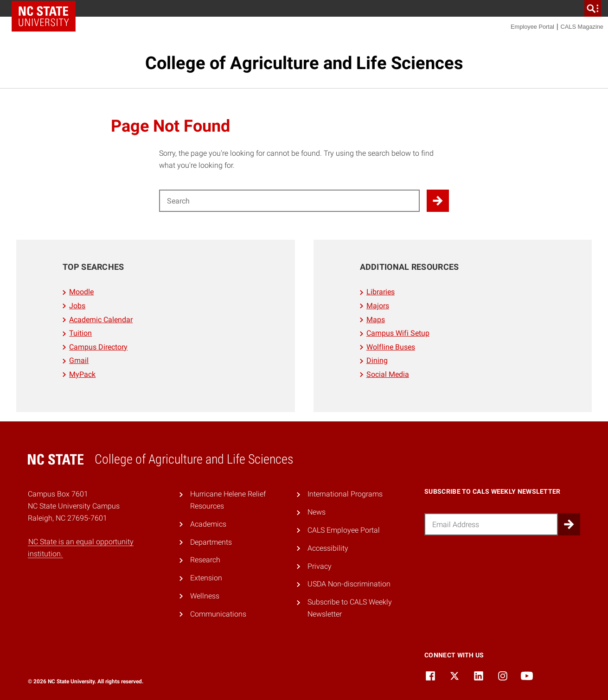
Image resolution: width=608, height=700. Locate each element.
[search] (593, 8)
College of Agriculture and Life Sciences (304, 63)
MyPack (82, 374)
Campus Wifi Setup (398, 333)
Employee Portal (532, 27)
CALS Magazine (582, 27)
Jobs (77, 306)
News (317, 512)
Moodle (81, 292)
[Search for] (289, 201)
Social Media (388, 374)
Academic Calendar (101, 320)
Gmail (79, 360)
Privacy (320, 566)
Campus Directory (98, 347)
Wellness (205, 596)
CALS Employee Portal (344, 530)
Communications (218, 614)
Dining (377, 360)
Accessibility (328, 548)
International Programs (345, 494)
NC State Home (44, 16)
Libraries (381, 292)
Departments (211, 542)
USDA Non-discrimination (349, 584)
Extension (206, 578)
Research (205, 560)
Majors (378, 306)
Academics (208, 524)
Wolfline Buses (391, 347)
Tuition (80, 333)
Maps (376, 320)
